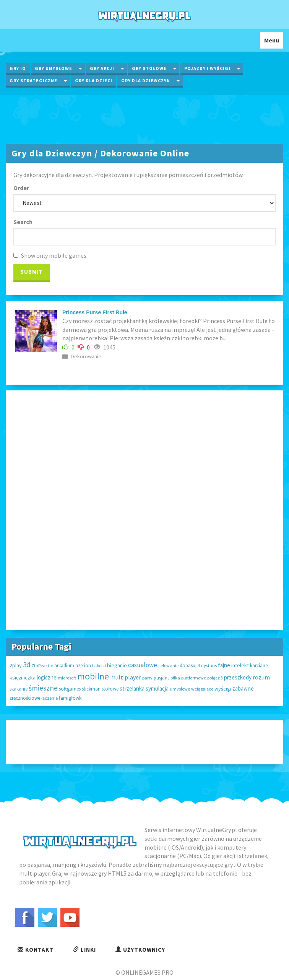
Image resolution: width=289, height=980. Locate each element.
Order (21, 188)
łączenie (50, 698)
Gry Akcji (102, 68)
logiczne (47, 677)
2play (16, 665)
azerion (83, 666)
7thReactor (42, 666)
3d (27, 665)
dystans (209, 666)
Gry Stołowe (149, 68)
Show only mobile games (50, 255)
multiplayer (126, 677)
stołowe (110, 689)
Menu (274, 42)
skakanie (19, 689)
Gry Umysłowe (54, 68)
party (147, 678)
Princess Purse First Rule (95, 312)
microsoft (67, 678)
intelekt (240, 665)
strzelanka (132, 688)
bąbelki (99, 666)
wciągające (202, 689)
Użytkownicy (140, 950)
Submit (32, 272)
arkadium (64, 666)
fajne (224, 665)
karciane (259, 666)
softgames (70, 689)
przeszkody (238, 677)
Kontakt (36, 950)
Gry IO (18, 68)
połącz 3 (215, 678)
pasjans (162, 678)
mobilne (93, 676)
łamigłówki (71, 698)
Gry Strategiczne (33, 80)
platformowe (194, 678)
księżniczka (23, 678)
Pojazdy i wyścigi (207, 68)
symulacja (157, 688)
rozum (261, 677)
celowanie (168, 666)
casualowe (143, 665)
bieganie (117, 665)
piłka (175, 678)
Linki (84, 950)
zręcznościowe (25, 698)
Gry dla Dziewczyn (146, 80)
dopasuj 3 (190, 666)
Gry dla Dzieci (94, 80)
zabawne (243, 688)
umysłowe (180, 689)
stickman (91, 689)
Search (23, 222)
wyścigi (223, 689)
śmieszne (43, 688)
